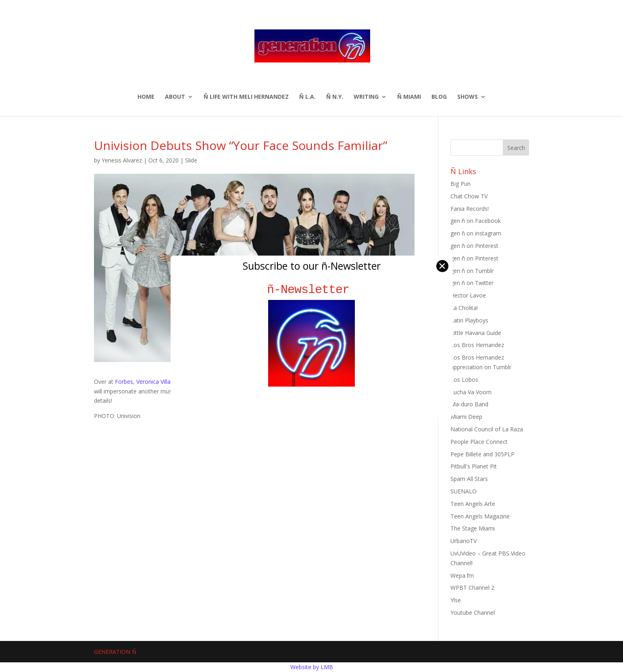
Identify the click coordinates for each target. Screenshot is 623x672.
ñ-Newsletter (311, 290)
